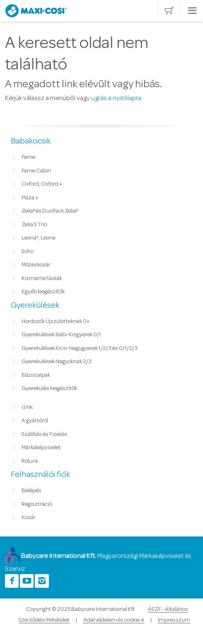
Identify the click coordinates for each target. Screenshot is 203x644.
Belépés (31, 491)
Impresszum (174, 620)
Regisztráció (37, 504)
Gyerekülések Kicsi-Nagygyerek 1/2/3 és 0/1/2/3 (80, 348)
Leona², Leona (39, 238)
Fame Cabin (36, 171)
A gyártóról (35, 421)
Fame (28, 157)
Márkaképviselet (41, 448)
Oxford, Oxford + (42, 184)
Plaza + (30, 198)
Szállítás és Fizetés (44, 434)
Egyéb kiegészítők (43, 292)
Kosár (29, 517)
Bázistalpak (36, 375)
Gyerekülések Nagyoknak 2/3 (57, 362)
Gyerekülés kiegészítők (49, 388)
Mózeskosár (36, 265)
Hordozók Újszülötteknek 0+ (56, 321)
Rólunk (30, 461)
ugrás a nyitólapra (116, 98)
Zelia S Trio (34, 225)
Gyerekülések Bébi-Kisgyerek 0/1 (61, 335)
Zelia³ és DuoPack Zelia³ (50, 211)
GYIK (27, 407)
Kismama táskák (42, 278)
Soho (28, 251)
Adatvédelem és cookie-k (114, 620)
